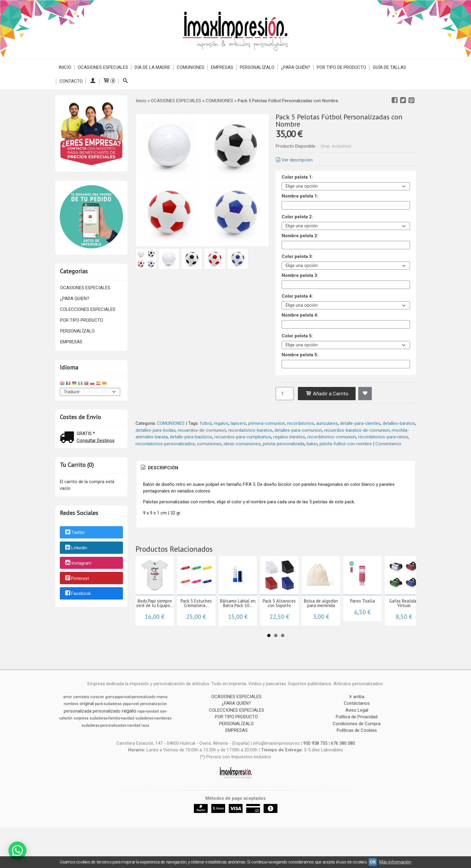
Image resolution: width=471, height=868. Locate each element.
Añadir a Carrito (327, 394)
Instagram (78, 563)
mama (162, 717)
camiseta (81, 717)
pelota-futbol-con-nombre (346, 444)
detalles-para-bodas (156, 430)
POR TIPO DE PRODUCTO (341, 67)
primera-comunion (267, 423)
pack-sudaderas (108, 724)
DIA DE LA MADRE (152, 67)
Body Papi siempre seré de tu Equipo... (167, 628)
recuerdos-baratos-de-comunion (357, 430)
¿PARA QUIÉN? (296, 67)
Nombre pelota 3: (300, 275)
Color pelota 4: (297, 296)
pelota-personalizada (284, 444)
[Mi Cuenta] (93, 81)
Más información (395, 862)
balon (312, 444)
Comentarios (388, 444)
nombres (71, 724)
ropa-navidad (148, 732)
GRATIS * (86, 434)
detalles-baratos (399, 423)
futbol (206, 423)
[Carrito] (109, 81)
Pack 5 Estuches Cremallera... (233, 626)
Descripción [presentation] (159, 468)
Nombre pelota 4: (300, 315)
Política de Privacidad (357, 737)
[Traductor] (90, 392)
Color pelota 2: (297, 217)
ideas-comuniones (242, 444)
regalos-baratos (289, 437)
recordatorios (301, 423)
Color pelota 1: (297, 177)
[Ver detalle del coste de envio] (68, 438)
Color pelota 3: (297, 256)
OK (373, 862)
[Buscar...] (125, 81)
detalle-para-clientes (360, 423)
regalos (221, 423)
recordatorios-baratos (250, 430)
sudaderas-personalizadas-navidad (111, 746)
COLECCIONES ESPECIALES (88, 309)
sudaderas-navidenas (153, 738)
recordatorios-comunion (332, 437)
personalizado (107, 731)
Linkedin (76, 548)
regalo (129, 731)
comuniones (209, 444)
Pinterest (77, 578)
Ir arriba (357, 717)
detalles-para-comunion (298, 430)
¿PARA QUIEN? (75, 299)
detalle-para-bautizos (191, 437)
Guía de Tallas (389, 67)
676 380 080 (343, 763)
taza (145, 746)
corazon (97, 717)
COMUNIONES (191, 67)
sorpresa (81, 738)
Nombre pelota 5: (300, 355)
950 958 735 (315, 763)
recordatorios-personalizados (165, 444)
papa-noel (131, 724)
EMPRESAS (222, 67)
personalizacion (153, 724)
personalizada (78, 731)
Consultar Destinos (96, 440)
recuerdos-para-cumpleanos (243, 437)
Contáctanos (357, 723)
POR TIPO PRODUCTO (82, 320)
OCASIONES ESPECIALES (103, 67)
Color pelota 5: (297, 336)
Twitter (75, 533)
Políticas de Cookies (357, 750)
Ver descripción (294, 160)
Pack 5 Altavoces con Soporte (365, 626)
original (87, 724)
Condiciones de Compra (357, 744)
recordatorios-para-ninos (383, 437)
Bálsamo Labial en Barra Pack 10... (299, 628)
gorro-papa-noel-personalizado (130, 717)
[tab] (159, 468)
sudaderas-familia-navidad (112, 738)
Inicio (65, 67)
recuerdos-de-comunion (202, 430)
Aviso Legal (357, 730)
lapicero (238, 423)
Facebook (78, 594)
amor (67, 717)
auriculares (327, 423)
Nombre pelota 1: (300, 196)
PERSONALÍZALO (257, 67)
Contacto (71, 81)
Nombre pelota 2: (300, 236)
